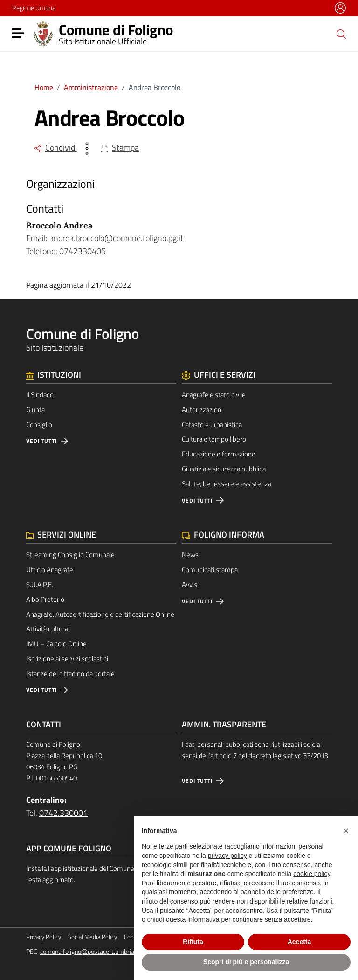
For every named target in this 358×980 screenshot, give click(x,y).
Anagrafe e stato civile (214, 395)
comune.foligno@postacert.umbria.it (90, 952)
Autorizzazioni (202, 410)
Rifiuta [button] (193, 942)
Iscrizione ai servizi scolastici (67, 659)
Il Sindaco (40, 395)
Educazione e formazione (219, 454)
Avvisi (190, 584)
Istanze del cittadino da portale (70, 673)
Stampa (120, 148)
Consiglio (39, 424)
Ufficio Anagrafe (50, 569)
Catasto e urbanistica (212, 424)
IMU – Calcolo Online (56, 644)
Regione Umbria (34, 8)
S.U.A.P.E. (40, 584)
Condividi (56, 148)
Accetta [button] (299, 942)
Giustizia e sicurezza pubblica (224, 469)
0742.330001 (63, 813)
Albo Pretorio (45, 599)
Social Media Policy (93, 937)
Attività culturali (48, 629)
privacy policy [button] (227, 856)
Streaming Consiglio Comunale (70, 555)
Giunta (35, 410)
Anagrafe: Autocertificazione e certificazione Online (100, 614)
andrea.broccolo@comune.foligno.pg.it (116, 238)
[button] (346, 831)
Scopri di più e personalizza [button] (246, 962)
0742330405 (83, 251)
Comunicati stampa (210, 569)
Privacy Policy (44, 937)
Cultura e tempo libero (214, 439)
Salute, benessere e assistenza (227, 484)
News (190, 555)
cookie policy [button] (312, 874)
